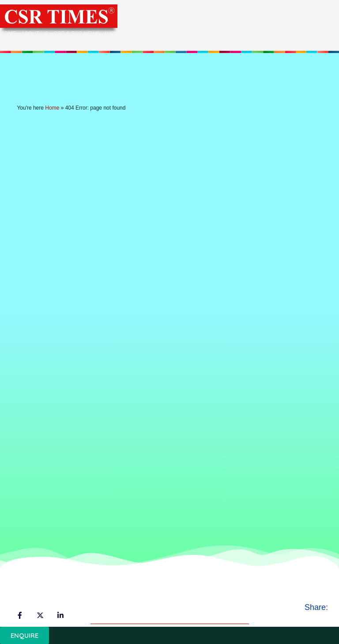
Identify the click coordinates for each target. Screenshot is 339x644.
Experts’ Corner (250, 34)
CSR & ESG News (77, 34)
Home (8, 34)
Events (205, 34)
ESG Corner (299, 34)
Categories (164, 34)
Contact (15, 43)
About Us (35, 34)
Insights (122, 34)
